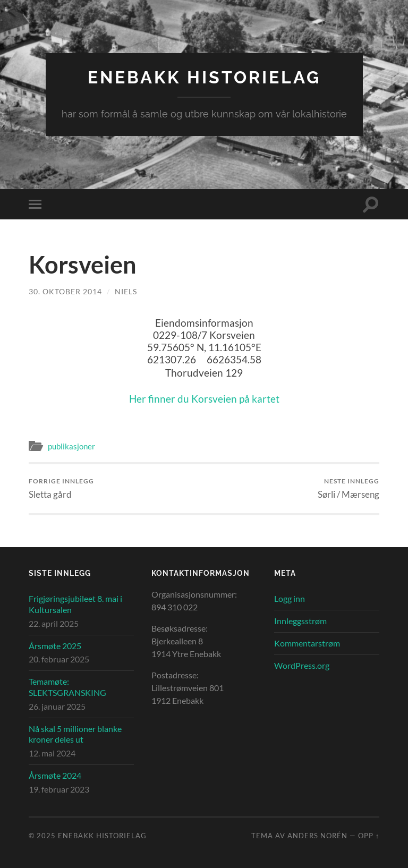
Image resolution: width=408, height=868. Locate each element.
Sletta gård (61, 488)
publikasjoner (71, 446)
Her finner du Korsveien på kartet (204, 399)
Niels (126, 291)
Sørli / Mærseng (348, 488)
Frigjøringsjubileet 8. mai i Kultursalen (75, 604)
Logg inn (290, 598)
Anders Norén (317, 836)
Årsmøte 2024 (55, 775)
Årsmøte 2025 (55, 646)
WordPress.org (302, 665)
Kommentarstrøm (307, 643)
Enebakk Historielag (204, 77)
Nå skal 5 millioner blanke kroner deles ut (75, 734)
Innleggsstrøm (300, 621)
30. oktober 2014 (65, 291)
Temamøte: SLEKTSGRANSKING (67, 687)
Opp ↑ (369, 836)
